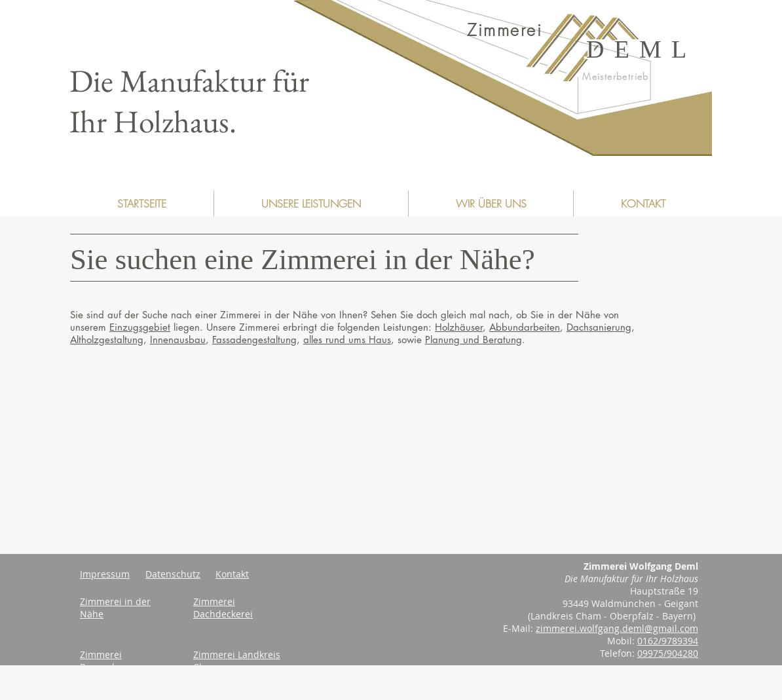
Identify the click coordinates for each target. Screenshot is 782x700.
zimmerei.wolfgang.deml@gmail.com (617, 628)
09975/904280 (668, 653)
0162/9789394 (668, 641)
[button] (311, 204)
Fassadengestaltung (254, 340)
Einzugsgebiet (140, 327)
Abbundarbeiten (525, 327)
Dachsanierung (599, 327)
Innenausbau (178, 340)
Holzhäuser (459, 327)
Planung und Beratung (474, 340)
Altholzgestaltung (107, 340)
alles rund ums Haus (347, 340)
